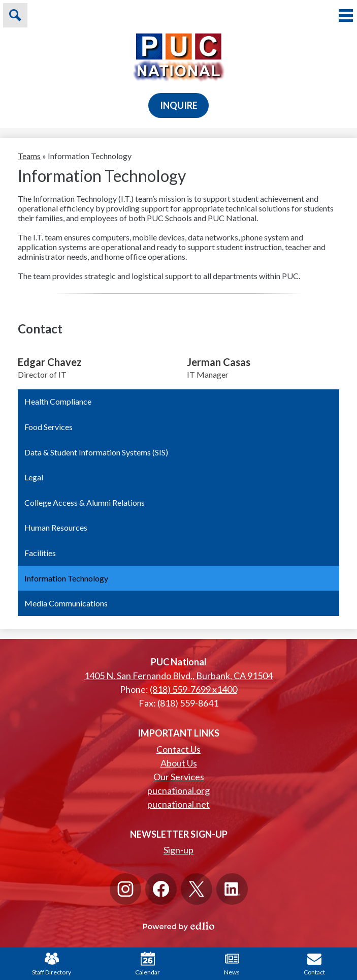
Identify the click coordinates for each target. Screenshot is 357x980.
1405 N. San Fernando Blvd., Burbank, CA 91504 (178, 676)
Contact (314, 964)
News (232, 964)
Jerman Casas (219, 362)
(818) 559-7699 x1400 (193, 689)
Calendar (148, 964)
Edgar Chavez (50, 362)
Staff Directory (52, 964)
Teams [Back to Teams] (29, 156)
